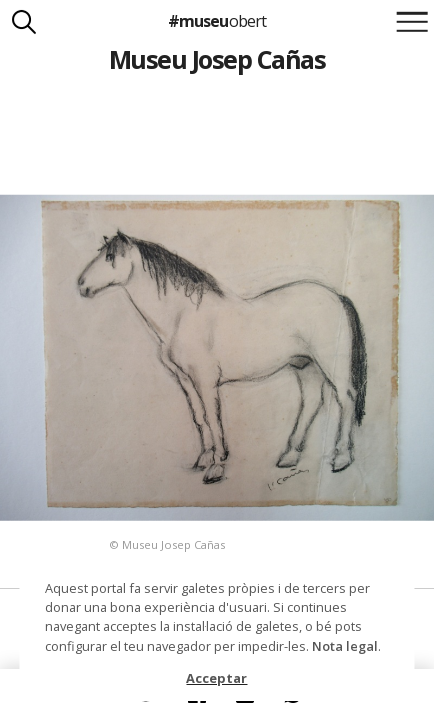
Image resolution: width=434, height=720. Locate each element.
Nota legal (345, 646)
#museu (216, 21)
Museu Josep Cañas (217, 59)
